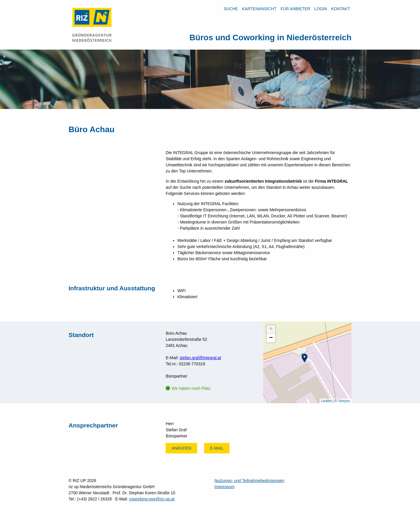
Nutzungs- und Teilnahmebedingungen (249, 481)
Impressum (224, 487)
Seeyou (344, 401)
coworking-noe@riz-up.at (152, 499)
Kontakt (341, 9)
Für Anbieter (295, 9)
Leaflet (326, 401)
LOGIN (321, 9)
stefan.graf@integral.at (200, 358)
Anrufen (181, 448)
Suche (231, 9)
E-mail (217, 448)
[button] (304, 358)
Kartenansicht (259, 9)
